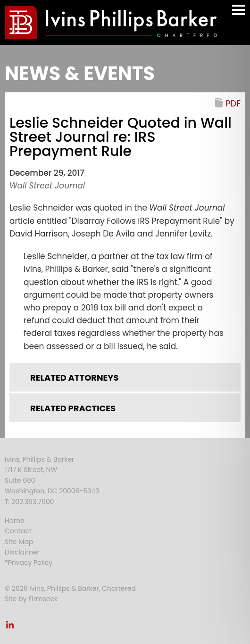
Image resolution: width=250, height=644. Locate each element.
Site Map (19, 542)
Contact (18, 531)
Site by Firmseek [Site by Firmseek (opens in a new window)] (31, 599)
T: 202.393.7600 (29, 502)
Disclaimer (22, 552)
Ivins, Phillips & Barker (39, 459)
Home (15, 521)
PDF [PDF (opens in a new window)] (233, 103)
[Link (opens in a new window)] (10, 628)
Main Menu (239, 14)
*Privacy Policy (29, 562)
